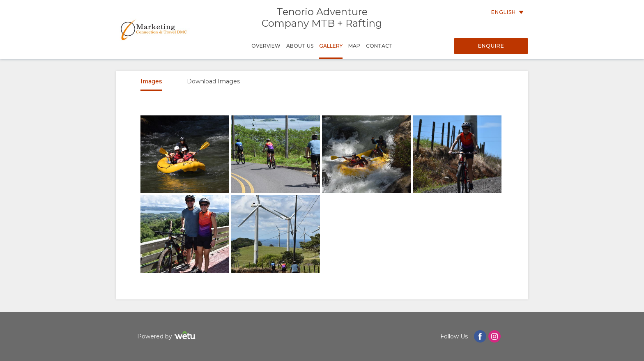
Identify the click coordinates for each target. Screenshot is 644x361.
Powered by (167, 337)
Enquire (491, 46)
